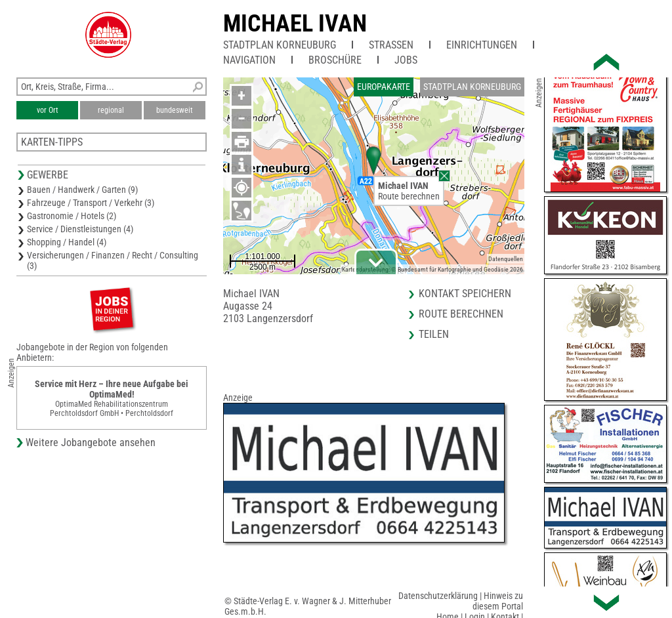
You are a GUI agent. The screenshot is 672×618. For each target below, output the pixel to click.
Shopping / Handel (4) (67, 242)
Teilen (434, 334)
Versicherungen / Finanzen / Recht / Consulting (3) (113, 260)
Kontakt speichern (465, 294)
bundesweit (175, 110)
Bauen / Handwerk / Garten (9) (82, 190)
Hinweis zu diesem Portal (498, 601)
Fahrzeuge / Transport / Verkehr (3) (91, 203)
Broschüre (335, 60)
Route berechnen (409, 196)
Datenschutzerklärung (438, 596)
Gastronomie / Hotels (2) (72, 216)
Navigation (249, 60)
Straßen (391, 45)
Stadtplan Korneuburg (280, 45)
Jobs (406, 60)
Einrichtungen (482, 45)
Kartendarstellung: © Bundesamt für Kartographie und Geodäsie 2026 (432, 269)
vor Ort (48, 110)
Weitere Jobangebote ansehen (91, 443)
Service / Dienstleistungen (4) (80, 229)
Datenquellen (506, 259)
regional (111, 110)
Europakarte (384, 87)
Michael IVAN (295, 24)
